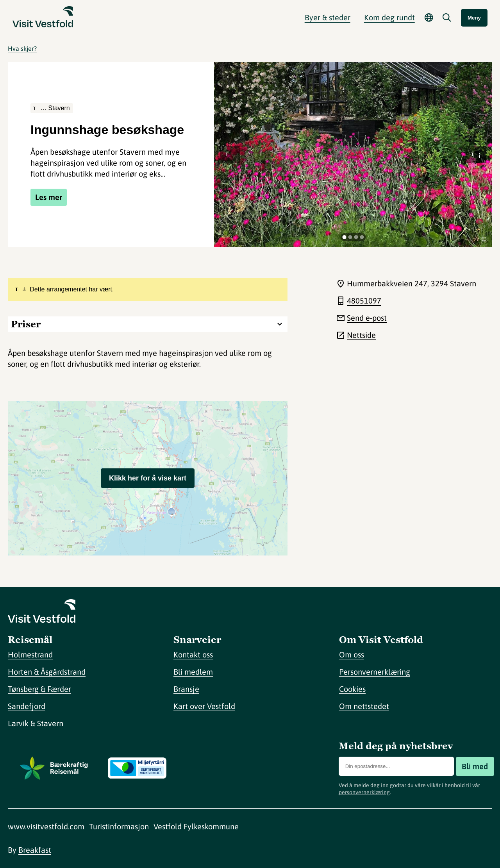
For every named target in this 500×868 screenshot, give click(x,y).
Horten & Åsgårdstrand (47, 672)
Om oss (352, 655)
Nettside (361, 335)
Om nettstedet (364, 706)
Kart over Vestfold (204, 706)
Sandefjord (27, 706)
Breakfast (35, 850)
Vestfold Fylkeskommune (196, 826)
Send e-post (367, 318)
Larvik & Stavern (36, 723)
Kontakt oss (193, 655)
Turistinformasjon (119, 826)
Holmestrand (30, 655)
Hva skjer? (22, 48)
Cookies (352, 689)
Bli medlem (193, 672)
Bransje (186, 689)
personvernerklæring (364, 792)
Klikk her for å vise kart (148, 478)
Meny (474, 18)
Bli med (475, 766)
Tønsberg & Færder (39, 689)
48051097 (364, 301)
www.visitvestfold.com (46, 826)
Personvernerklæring (375, 672)
